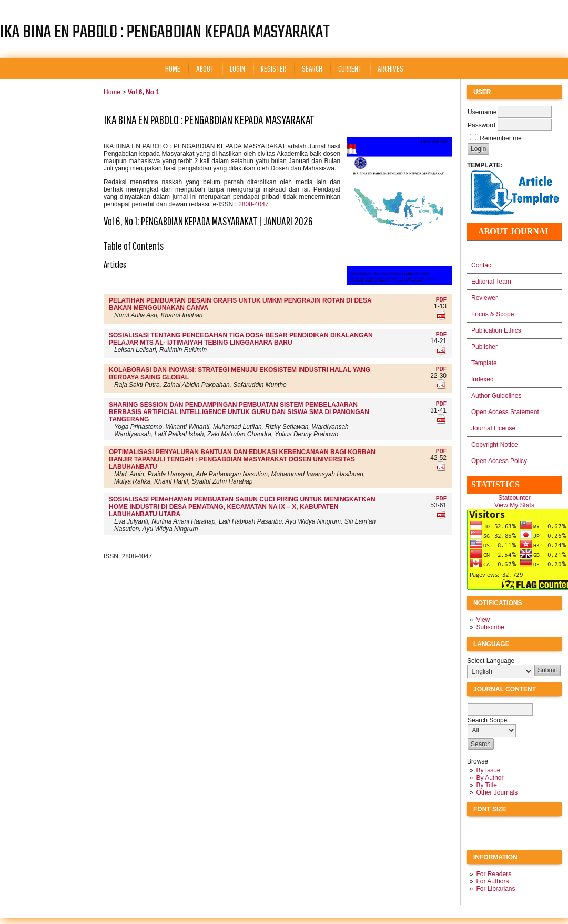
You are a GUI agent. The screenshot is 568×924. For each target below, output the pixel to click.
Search (312, 68)
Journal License (493, 428)
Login (237, 68)
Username (482, 112)
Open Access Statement (505, 412)
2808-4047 (253, 204)
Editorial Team (491, 282)
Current (350, 68)
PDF (441, 300)
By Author (490, 778)
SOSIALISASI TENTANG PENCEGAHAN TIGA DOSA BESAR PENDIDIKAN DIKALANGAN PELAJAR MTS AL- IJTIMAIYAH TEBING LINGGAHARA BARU (241, 339)
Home (173, 68)
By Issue (488, 770)
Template (484, 363)
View (483, 620)
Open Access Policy (499, 461)
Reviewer (484, 298)
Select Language (491, 661)
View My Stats (514, 505)
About (205, 68)
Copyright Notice (495, 445)
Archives (390, 68)
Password (481, 125)
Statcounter (514, 498)
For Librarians (495, 889)
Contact (482, 265)
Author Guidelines (496, 396)
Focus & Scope (493, 314)
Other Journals (497, 792)
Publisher (484, 347)
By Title (486, 785)
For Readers (494, 874)
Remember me (500, 138)
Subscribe (490, 627)
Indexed (483, 379)
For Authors (492, 881)
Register (273, 68)
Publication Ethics (496, 330)
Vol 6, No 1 (144, 92)
